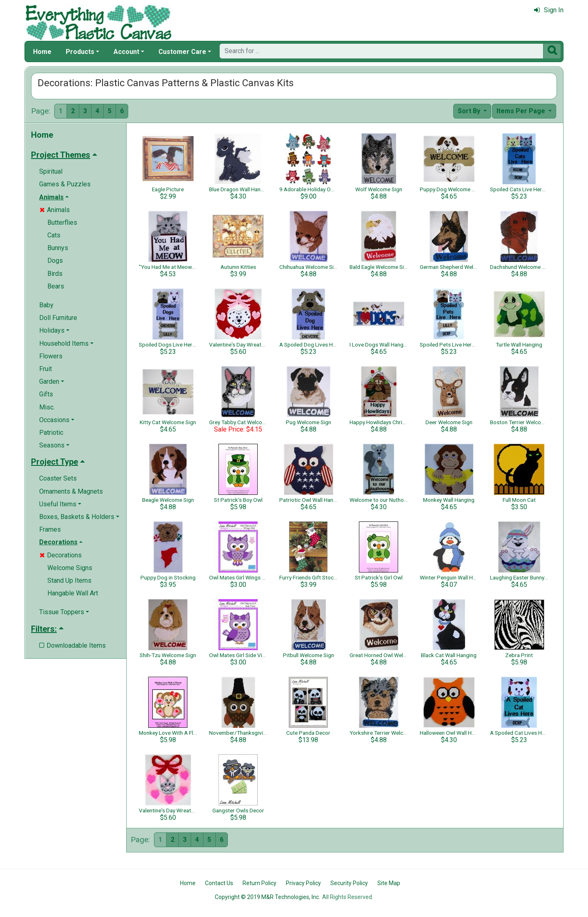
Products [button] (80, 52)
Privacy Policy (303, 883)
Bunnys (58, 248)
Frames (50, 529)
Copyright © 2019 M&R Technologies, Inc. (267, 897)
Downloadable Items (72, 645)
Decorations (61, 555)
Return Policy (259, 883)
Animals (55, 210)
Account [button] (126, 52)
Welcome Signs (70, 568)
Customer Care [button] (182, 52)
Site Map (389, 883)
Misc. (47, 407)
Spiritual (51, 171)
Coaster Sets (58, 478)
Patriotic (51, 433)
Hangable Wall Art (73, 593)
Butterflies (62, 223)
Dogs (55, 261)
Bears (56, 286)
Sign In (549, 10)
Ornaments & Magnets (71, 491)
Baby (46, 305)
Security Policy (349, 883)
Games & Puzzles (65, 184)
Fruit (46, 369)
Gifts (46, 394)
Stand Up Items (69, 580)
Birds (55, 274)
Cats (54, 235)
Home (42, 52)
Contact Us (219, 883)
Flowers (51, 356)
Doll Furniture (58, 318)
